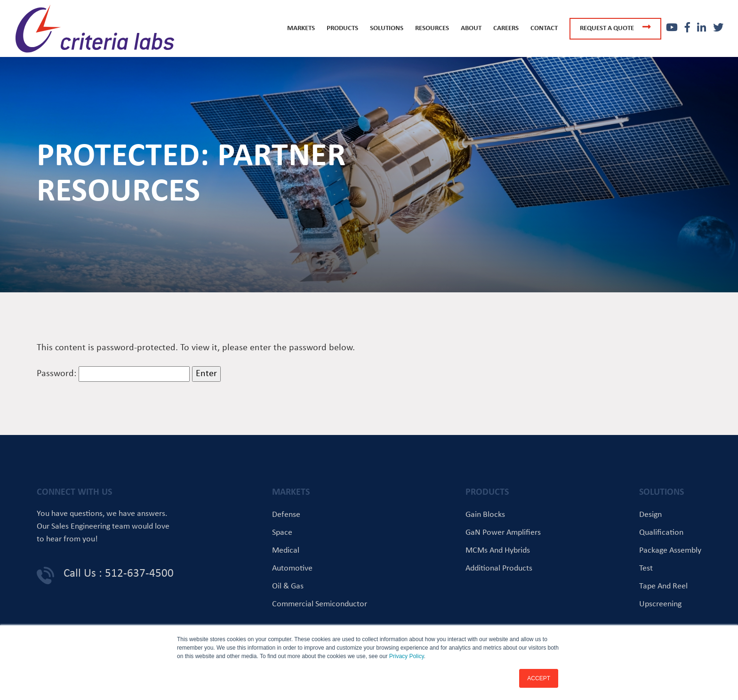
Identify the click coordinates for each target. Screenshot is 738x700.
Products (342, 28)
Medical (286, 551)
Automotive (292, 568)
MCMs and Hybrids (498, 551)
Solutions (387, 28)
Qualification (661, 533)
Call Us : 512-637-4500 (119, 574)
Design (650, 515)
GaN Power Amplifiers (503, 533)
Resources (432, 28)
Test (646, 568)
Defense (286, 515)
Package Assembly (670, 551)
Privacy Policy (407, 656)
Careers (506, 28)
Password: (113, 374)
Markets (301, 28)
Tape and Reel (663, 586)
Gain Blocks (485, 515)
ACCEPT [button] (539, 678)
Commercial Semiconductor (320, 604)
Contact (544, 28)
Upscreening (660, 604)
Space (282, 533)
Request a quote (615, 27)
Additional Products (499, 568)
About (471, 28)
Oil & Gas (288, 586)
